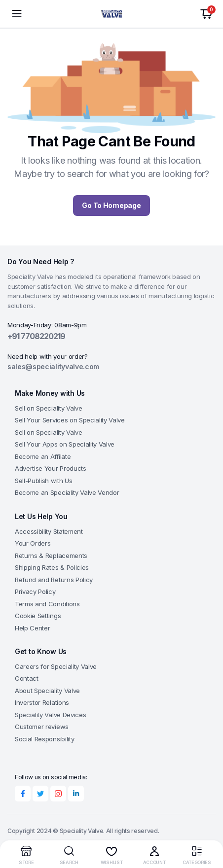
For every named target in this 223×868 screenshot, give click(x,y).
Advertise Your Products (51, 468)
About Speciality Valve (47, 691)
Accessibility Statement (49, 531)
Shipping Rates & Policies (52, 567)
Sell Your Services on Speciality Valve (70, 420)
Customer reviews (42, 727)
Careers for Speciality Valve (56, 666)
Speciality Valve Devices (50, 715)
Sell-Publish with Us (44, 481)
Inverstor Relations (42, 702)
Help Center (32, 628)
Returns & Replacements (51, 556)
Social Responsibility (44, 739)
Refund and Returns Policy (54, 580)
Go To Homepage (111, 205)
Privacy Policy (35, 591)
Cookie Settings (38, 616)
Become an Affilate (43, 456)
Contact (27, 678)
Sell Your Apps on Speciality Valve (65, 444)
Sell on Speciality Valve (48, 408)
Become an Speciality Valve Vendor (67, 492)
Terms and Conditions (47, 604)
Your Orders (33, 543)
